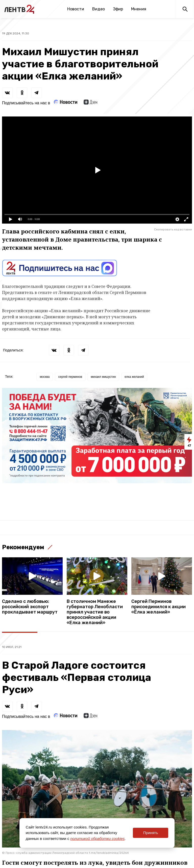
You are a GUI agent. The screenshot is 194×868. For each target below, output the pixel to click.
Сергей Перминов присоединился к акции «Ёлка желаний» (159, 607)
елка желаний (134, 377)
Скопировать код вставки (173, 229)
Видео (99, 9)
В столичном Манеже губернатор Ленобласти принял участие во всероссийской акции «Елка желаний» (95, 612)
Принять (151, 833)
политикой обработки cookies (97, 839)
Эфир (118, 9)
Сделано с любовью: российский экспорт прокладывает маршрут (30, 607)
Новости (76, 9)
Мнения (139, 9)
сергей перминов (70, 377)
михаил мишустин (103, 377)
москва (45, 377)
